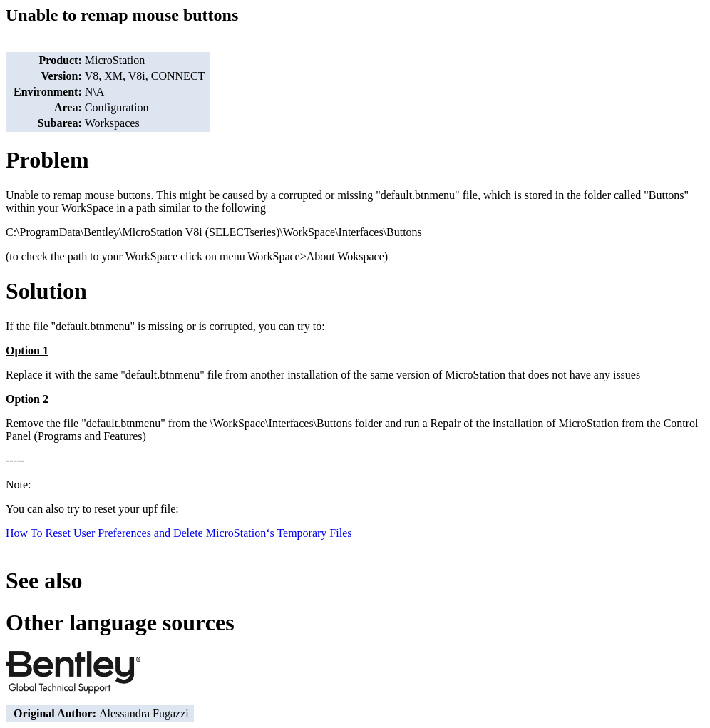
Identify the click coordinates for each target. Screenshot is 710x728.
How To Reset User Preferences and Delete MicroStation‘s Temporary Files (179, 533)
